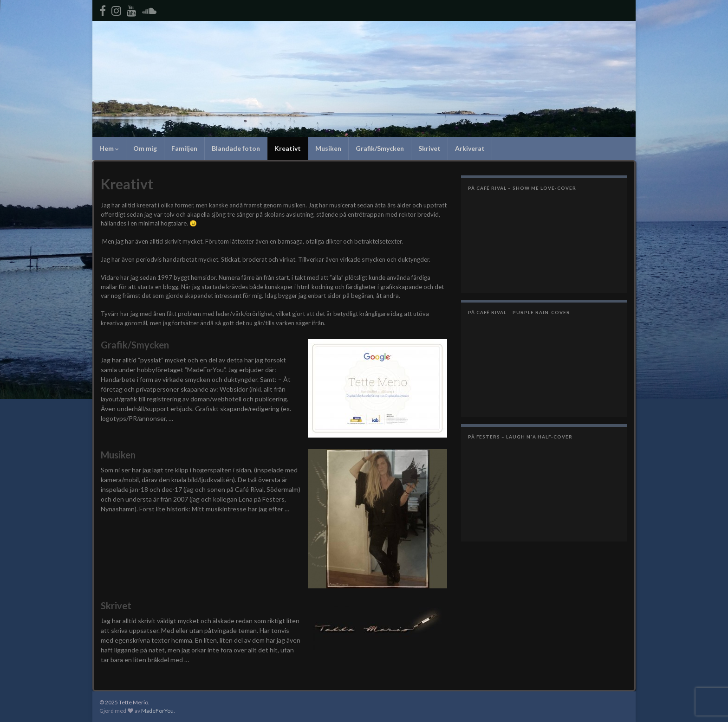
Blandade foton (236, 148)
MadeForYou (157, 711)
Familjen (184, 148)
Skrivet (429, 148)
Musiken (328, 148)
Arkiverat (470, 148)
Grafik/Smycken (380, 148)
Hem (109, 148)
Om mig (145, 148)
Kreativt (288, 148)
